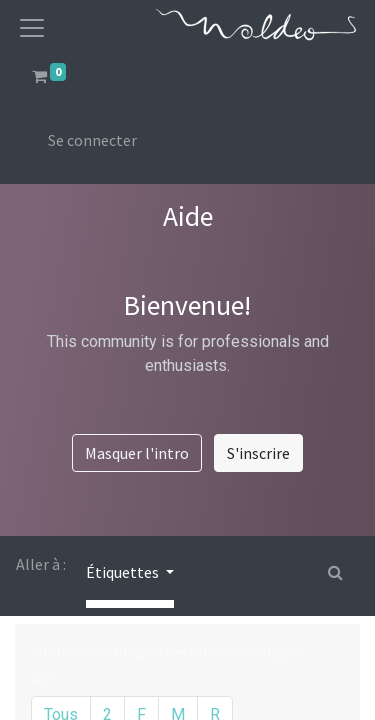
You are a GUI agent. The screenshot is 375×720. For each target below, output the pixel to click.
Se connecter (92, 140)
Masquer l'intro (137, 453)
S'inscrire (258, 453)
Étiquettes (124, 572)
